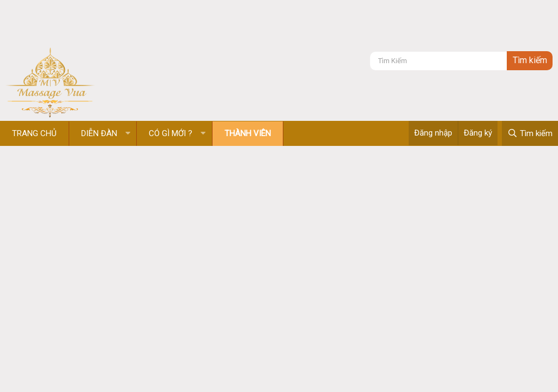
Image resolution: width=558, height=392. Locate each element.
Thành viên (248, 133)
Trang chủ (34, 133)
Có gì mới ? (171, 133)
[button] (128, 134)
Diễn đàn (99, 133)
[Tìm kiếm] (438, 61)
